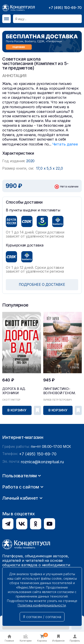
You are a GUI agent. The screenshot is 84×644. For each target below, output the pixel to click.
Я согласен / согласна (42, 617)
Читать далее (64, 144)
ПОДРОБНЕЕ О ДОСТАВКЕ (42, 284)
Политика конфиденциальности (42, 605)
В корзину (17, 409)
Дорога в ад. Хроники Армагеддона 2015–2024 (20, 389)
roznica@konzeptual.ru (40, 524)
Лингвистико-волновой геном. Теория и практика (62, 391)
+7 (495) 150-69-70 (65, 8)
